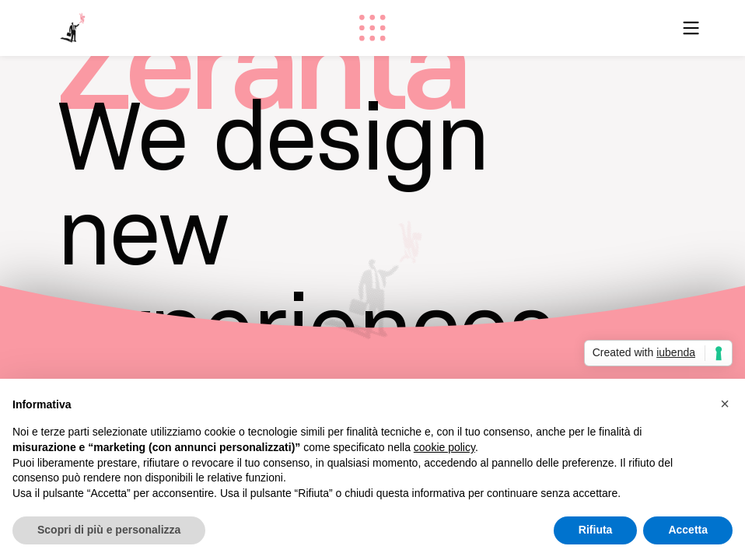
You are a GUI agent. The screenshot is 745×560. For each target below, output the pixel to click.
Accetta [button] (688, 530)
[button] (725, 404)
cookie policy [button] (444, 447)
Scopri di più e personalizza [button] (109, 530)
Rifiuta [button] (596, 530)
